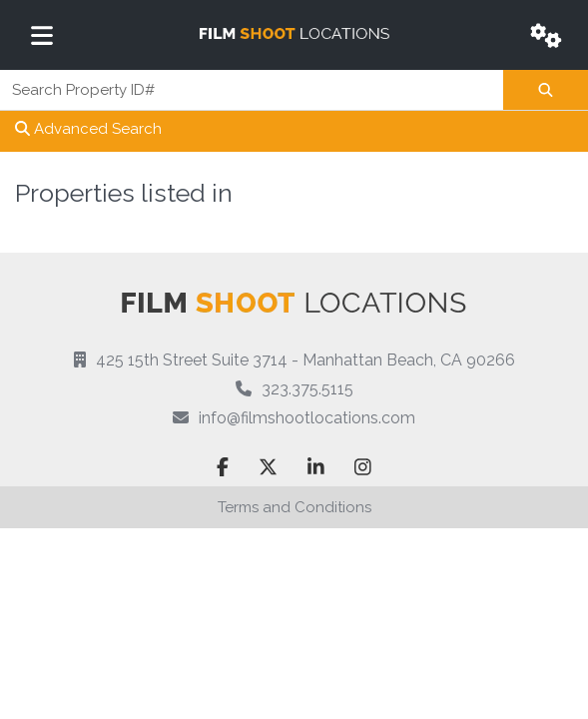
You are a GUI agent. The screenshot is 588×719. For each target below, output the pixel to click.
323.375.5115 (307, 389)
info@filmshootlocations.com (307, 418)
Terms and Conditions (294, 507)
